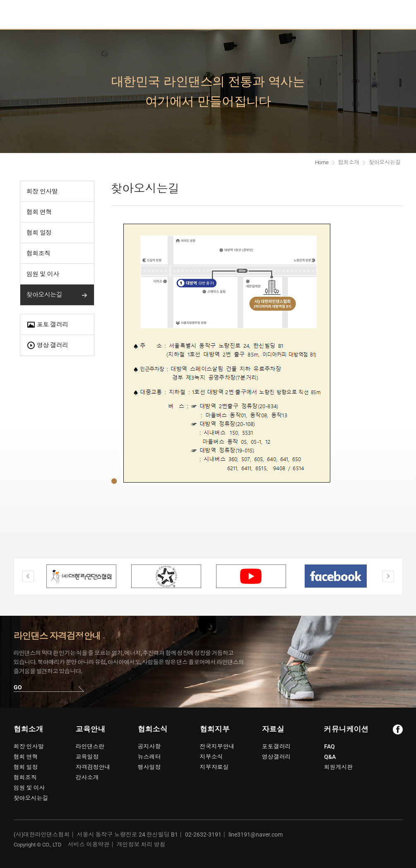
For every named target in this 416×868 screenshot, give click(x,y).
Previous (28, 576)
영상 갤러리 (47, 346)
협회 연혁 (39, 212)
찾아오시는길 (44, 295)
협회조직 (38, 253)
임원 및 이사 (43, 274)
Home (322, 162)
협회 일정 (39, 233)
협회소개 (349, 162)
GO (18, 687)
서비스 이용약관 (89, 844)
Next (388, 576)
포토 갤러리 (47, 325)
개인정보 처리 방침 (141, 844)
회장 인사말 (42, 191)
